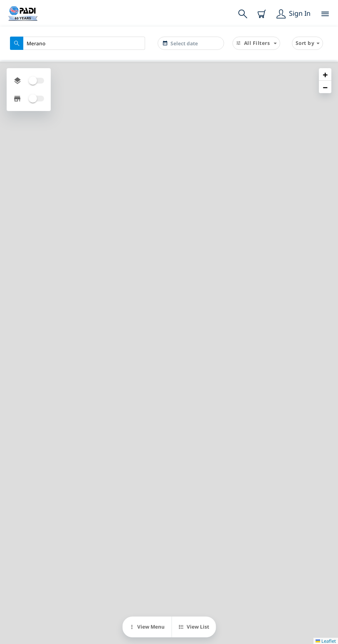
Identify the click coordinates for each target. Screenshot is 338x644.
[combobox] (78, 43)
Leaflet (326, 641)
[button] (325, 74)
